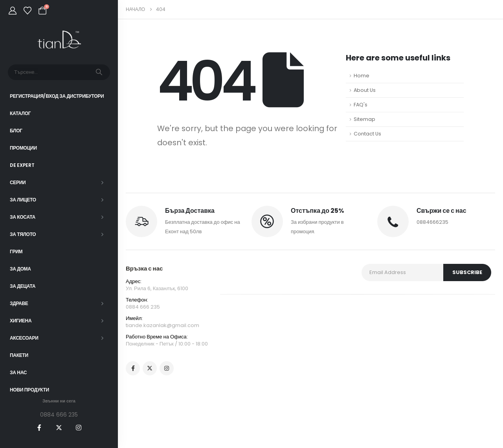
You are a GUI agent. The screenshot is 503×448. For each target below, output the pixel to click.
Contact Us (367, 134)
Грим (16, 251)
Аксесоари (24, 338)
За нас (18, 372)
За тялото (23, 234)
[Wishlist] (28, 11)
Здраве (19, 303)
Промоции (23, 148)
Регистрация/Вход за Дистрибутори (57, 96)
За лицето (23, 200)
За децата (23, 286)
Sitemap (364, 119)
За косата (23, 217)
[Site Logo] (59, 40)
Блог (16, 131)
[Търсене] (99, 72)
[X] (59, 428)
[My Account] (13, 11)
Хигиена (21, 321)
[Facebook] (39, 428)
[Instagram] (79, 428)
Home (362, 76)
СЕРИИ (18, 182)
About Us (365, 90)
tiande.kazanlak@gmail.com (162, 325)
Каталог (20, 113)
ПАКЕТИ (19, 355)
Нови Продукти (29, 390)
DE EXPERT (22, 165)
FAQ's (361, 105)
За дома (20, 269)
